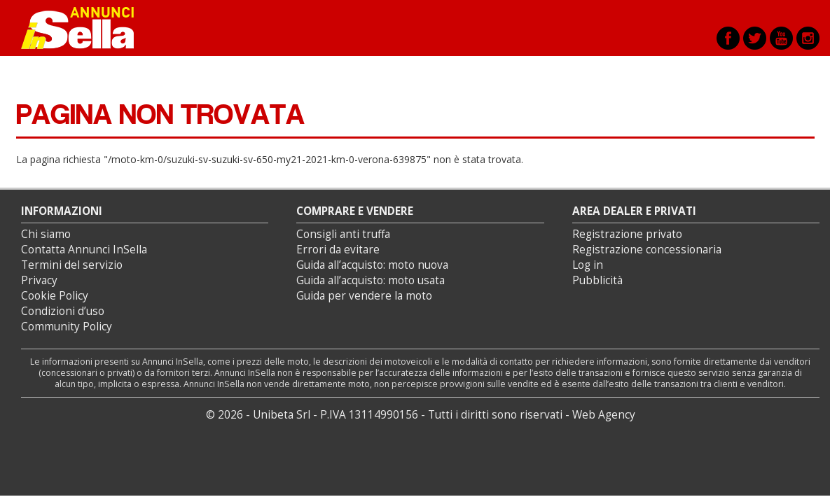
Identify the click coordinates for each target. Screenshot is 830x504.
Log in (588, 265)
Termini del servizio (72, 265)
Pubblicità (597, 280)
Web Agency (604, 415)
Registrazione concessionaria (647, 250)
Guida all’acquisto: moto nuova (372, 265)
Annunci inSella (86, 28)
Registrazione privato (627, 234)
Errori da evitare (338, 250)
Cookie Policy (55, 296)
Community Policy (67, 327)
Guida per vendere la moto (364, 296)
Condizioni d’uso (63, 311)
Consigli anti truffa (343, 234)
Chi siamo (46, 234)
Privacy (39, 280)
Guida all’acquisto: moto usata (371, 280)
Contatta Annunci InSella (84, 250)
